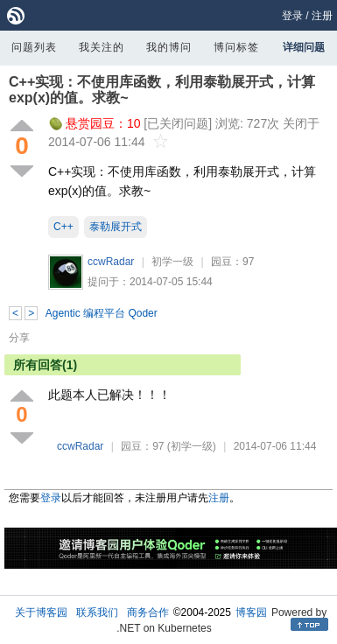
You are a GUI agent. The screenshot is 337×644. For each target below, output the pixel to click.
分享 (19, 338)
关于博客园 (41, 612)
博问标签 (236, 47)
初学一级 (172, 262)
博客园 (251, 612)
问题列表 (34, 47)
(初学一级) (192, 446)
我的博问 (169, 47)
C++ (63, 227)
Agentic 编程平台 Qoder (102, 313)
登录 (292, 16)
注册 (322, 16)
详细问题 (304, 47)
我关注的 (102, 47)
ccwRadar (111, 262)
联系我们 (97, 612)
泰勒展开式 (116, 227)
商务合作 (148, 612)
